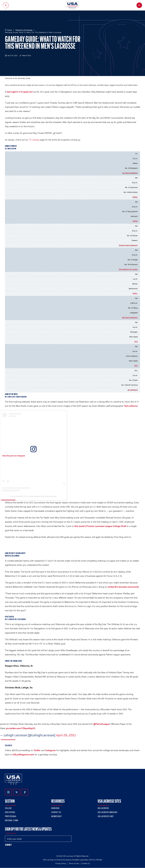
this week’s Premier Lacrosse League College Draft (100, 526)
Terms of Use (74, 863)
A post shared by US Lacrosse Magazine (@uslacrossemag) (34, 496)
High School (10, 812)
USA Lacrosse (103, 808)
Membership (56, 817)
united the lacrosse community (123, 587)
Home (10, 30)
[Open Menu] (139, 5)
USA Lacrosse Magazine (108, 812)
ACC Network (133, 390)
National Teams (12, 821)
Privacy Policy (61, 863)
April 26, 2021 (66, 735)
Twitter (37, 750)
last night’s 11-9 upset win (20, 92)
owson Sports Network (129, 245)
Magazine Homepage (24, 30)
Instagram (51, 750)
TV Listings (34, 140)
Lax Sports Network (130, 173)
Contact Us (56, 812)
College (8, 808)
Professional (11, 817)
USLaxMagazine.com (23, 754)
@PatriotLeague (102, 724)
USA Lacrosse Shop (106, 817)
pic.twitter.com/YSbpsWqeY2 (21, 728)
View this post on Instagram (14, 456)
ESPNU (135, 197)
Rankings (55, 808)
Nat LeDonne (131, 406)
